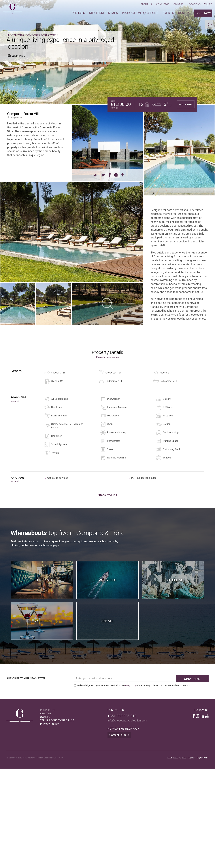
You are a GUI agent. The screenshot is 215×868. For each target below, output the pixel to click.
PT (210, 4)
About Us (146, 4)
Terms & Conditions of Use (57, 720)
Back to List (107, 495)
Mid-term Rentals (104, 13)
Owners (178, 4)
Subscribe (192, 679)
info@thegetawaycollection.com (127, 720)
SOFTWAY (58, 758)
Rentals (78, 13)
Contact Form (119, 735)
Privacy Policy (130, 685)
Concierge (163, 4)
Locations (194, 4)
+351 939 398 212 (122, 716)
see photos (16, 56)
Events (168, 13)
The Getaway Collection (11, 6)
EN (205, 4)
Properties (15, 35)
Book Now (203, 13)
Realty (184, 13)
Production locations (140, 13)
